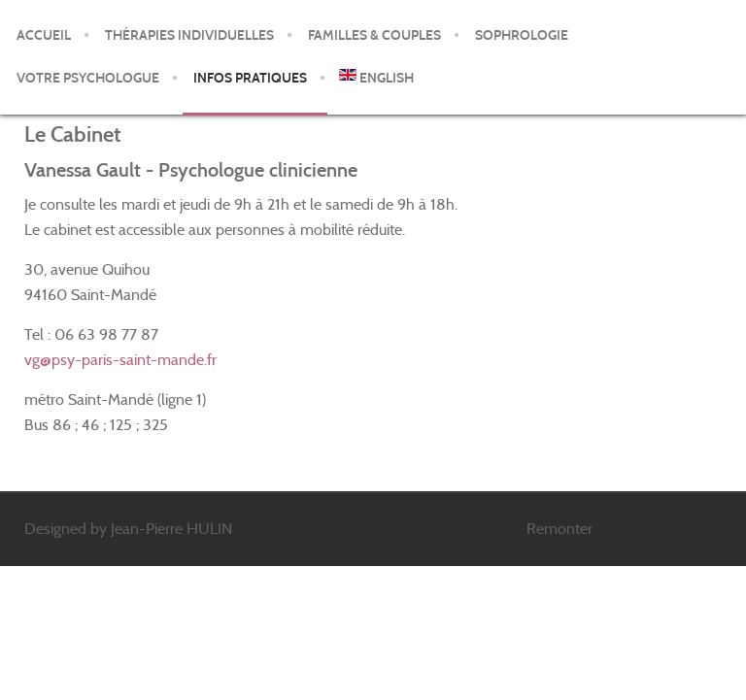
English (376, 78)
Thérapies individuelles (189, 35)
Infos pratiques (250, 78)
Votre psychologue (88, 78)
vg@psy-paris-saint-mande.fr (120, 360)
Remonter (559, 529)
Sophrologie (522, 35)
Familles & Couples (374, 35)
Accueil (44, 35)
